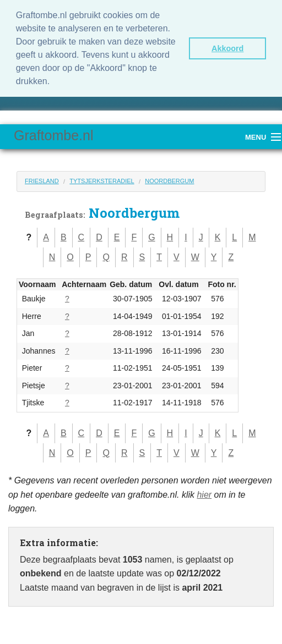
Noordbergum (169, 181)
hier (204, 495)
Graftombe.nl (54, 135)
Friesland (42, 181)
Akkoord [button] (227, 48)
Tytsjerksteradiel (102, 181)
